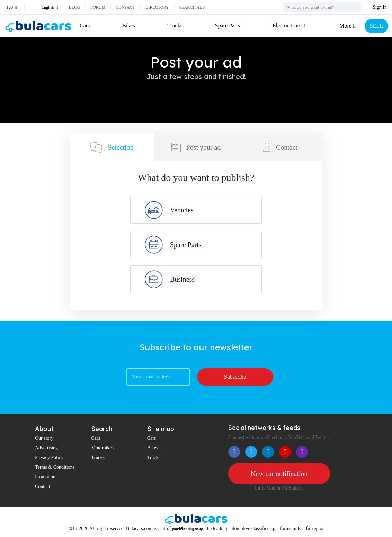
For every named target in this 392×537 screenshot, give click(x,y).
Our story (44, 438)
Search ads (192, 7)
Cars (85, 25)
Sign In (380, 7)
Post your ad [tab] (196, 147)
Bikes (128, 25)
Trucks (175, 25)
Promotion (45, 477)
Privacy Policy (49, 457)
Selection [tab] (112, 147)
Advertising (46, 448)
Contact (125, 7)
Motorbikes (102, 448)
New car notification (279, 474)
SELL (376, 26)
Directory (157, 7)
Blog (75, 7)
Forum (98, 7)
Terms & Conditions (55, 467)
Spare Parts (228, 25)
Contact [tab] (280, 147)
